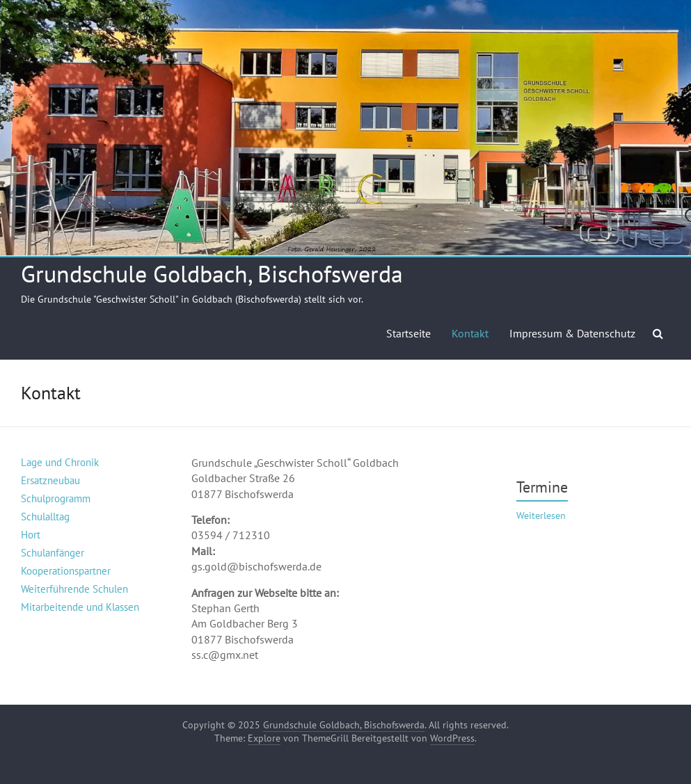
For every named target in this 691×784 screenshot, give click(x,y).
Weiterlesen (541, 515)
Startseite (408, 333)
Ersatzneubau (50, 480)
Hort (31, 535)
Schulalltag (45, 517)
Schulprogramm (56, 498)
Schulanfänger (53, 553)
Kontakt (470, 333)
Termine (542, 487)
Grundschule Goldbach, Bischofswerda (212, 273)
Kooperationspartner (66, 571)
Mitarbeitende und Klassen (80, 607)
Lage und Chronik (60, 462)
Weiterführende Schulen (74, 589)
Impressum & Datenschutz (572, 333)
